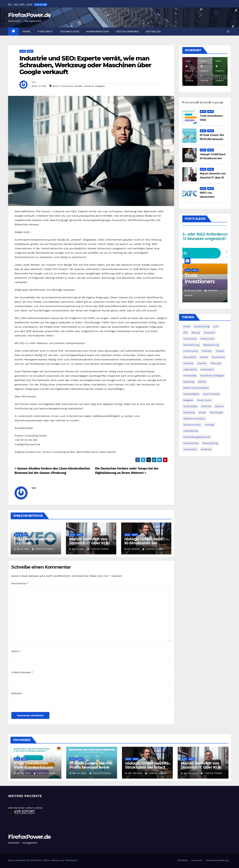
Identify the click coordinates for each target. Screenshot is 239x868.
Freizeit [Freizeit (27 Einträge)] (220, 351)
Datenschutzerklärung (217, 860)
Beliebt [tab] (203, 102)
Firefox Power (43, 549)
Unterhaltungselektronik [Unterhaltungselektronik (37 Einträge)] (197, 437)
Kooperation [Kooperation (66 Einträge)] (207, 369)
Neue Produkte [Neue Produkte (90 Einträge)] (211, 394)
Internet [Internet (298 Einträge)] (202, 363)
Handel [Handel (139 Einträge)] (204, 357)
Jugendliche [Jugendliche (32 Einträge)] (190, 369)
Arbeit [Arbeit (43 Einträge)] (187, 326)
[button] (228, 31)
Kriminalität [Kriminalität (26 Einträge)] (190, 376)
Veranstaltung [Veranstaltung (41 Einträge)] (210, 443)
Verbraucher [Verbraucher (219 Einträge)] (190, 449)
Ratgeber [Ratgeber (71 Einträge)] (188, 400)
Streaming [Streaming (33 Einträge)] (189, 412)
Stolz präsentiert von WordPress (25, 860)
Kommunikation (98, 32)
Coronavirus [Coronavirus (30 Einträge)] (190, 339)
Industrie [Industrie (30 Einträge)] (188, 363)
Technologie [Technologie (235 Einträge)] (216, 412)
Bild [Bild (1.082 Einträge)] (186, 333)
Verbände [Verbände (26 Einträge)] (206, 449)
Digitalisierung (127, 32)
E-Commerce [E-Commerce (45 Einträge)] (191, 351)
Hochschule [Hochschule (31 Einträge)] (218, 357)
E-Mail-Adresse (22, 672)
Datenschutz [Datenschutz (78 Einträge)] (207, 339)
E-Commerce (66, 86)
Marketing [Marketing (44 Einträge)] (189, 382)
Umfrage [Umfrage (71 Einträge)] (210, 425)
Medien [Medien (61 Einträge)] (202, 382)
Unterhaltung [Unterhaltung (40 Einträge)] (191, 431)
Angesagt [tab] (216, 102)
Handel (78, 86)
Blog (23, 51)
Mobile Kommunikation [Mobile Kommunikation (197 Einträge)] (196, 388)
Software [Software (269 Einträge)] (206, 406)
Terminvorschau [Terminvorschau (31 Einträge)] (192, 425)
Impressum (197, 860)
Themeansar (71, 860)
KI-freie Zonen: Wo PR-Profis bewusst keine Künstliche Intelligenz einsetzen (91, 769)
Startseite (183, 860)
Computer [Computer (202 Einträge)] (209, 333)
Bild (55, 86)
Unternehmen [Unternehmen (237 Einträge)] (191, 443)
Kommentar (20, 583)
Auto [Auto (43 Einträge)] (216, 326)
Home (26, 32)
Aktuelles (153, 32)
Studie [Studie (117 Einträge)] (202, 412)
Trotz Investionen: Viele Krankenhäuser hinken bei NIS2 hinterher (34, 769)
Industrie (89, 86)
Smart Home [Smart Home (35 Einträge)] (204, 400)
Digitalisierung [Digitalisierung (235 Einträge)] (211, 345)
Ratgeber (100, 86)
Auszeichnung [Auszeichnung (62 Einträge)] (202, 326)
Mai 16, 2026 (194, 291)
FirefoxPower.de (29, 15)
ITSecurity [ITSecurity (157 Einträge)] (216, 363)
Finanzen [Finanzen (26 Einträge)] (207, 351)
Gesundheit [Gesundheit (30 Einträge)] (190, 357)
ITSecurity (45, 32)
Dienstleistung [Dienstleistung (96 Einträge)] (191, 345)
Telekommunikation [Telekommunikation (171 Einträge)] (194, 419)
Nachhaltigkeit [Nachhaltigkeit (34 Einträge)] (191, 394)
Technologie (70, 32)
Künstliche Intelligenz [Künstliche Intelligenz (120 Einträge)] (212, 376)
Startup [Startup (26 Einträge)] (219, 406)
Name (16, 651)
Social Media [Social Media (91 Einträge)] (190, 406)
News (30, 51)
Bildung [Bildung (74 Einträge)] (196, 333)
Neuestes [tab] (189, 102)
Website (16, 693)
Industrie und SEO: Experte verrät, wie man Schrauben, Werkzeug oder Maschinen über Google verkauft (85, 65)
